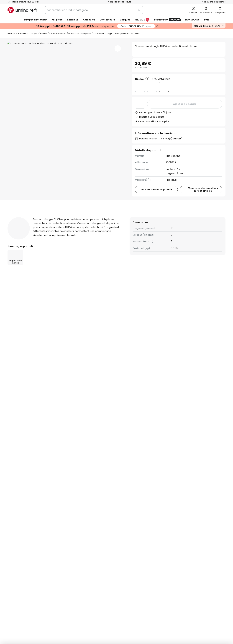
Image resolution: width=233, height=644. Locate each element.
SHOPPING (136, 26)
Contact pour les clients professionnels (195, 287)
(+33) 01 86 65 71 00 (144, 285)
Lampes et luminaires (18, 34)
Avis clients (77, 217)
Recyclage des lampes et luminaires (170, 618)
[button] (118, 48)
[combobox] (94, 10)
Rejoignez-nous (91, 530)
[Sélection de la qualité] (140, 104)
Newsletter (88, 509)
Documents (104, 217)
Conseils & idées (107, 547)
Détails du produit (44, 217)
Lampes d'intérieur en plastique (27, 326)
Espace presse (90, 541)
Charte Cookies (164, 514)
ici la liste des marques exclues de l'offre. (141, 477)
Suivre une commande (21, 509)
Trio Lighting (173, 156)
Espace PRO (167, 20)
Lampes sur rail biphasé (80, 34)
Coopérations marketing (96, 520)
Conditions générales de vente (174, 503)
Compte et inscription (21, 541)
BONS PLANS (192, 20)
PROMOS (142, 20)
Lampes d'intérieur (39, 34)
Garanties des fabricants (23, 520)
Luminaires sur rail (58, 34)
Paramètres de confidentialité (60, 618)
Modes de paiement (20, 536)
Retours (12, 530)
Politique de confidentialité (143, 473)
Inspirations (88, 547)
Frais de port (15, 525)
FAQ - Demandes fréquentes (25, 503)
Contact (13, 514)
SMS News (87, 514)
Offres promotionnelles (96, 525)
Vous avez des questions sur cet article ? (203, 190)
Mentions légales (165, 520)
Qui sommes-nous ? (93, 503)
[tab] (15, 217)
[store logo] (22, 10)
